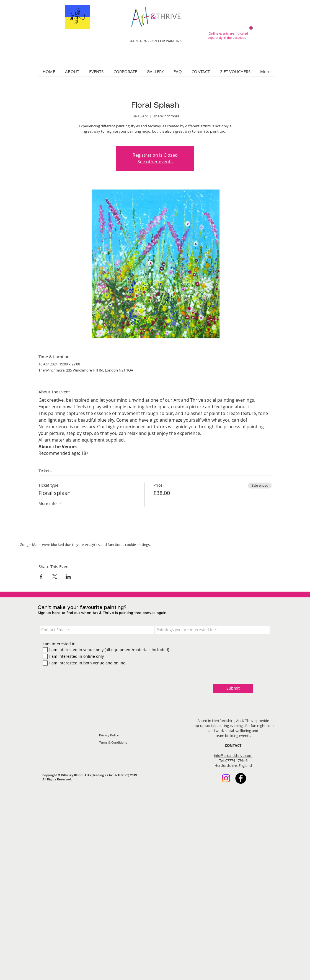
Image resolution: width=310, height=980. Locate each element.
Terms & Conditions (113, 742)
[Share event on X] (55, 577)
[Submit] (233, 688)
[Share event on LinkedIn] (68, 577)
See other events (155, 162)
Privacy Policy (109, 735)
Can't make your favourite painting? (82, 608)
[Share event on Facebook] (41, 577)
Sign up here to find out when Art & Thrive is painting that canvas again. (102, 613)
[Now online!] (251, 28)
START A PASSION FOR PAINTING (155, 41)
